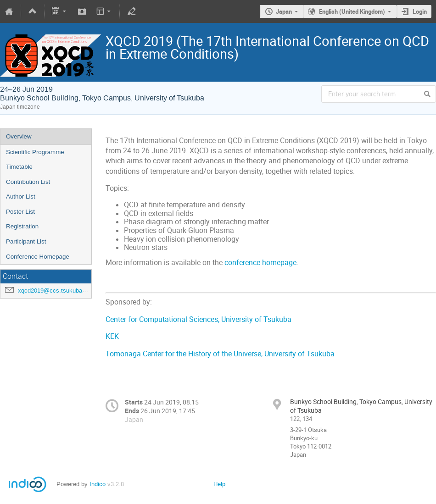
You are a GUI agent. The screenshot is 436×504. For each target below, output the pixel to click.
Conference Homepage (38, 257)
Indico (98, 484)
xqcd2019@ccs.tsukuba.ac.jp (57, 291)
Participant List (26, 241)
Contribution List (28, 182)
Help (219, 484)
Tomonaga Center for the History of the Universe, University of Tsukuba (220, 354)
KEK (112, 336)
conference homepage (260, 263)
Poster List (20, 212)
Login (420, 11)
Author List (21, 197)
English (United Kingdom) (352, 11)
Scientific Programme (35, 152)
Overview (19, 136)
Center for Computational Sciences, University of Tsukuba (198, 319)
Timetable (19, 167)
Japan (284, 11)
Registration (22, 226)
